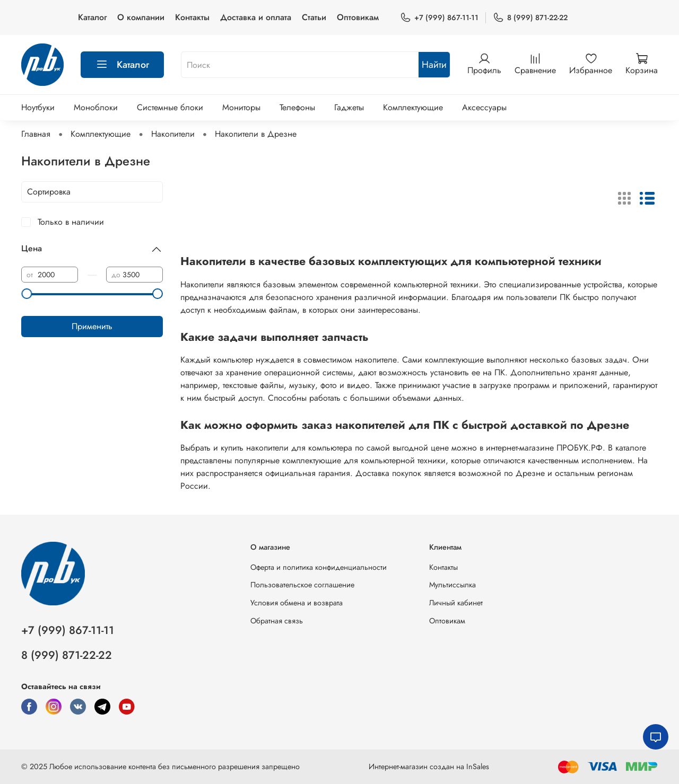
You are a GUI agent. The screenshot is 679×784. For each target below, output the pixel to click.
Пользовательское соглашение (302, 585)
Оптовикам (358, 17)
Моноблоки (96, 107)
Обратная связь (277, 621)
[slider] (27, 294)
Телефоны (297, 107)
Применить (92, 326)
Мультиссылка (452, 585)
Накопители (173, 134)
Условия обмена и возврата (297, 603)
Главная (36, 134)
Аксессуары (484, 107)
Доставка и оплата (256, 17)
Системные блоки (170, 107)
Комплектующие (413, 107)
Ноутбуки (38, 107)
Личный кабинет (456, 603)
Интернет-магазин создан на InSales (429, 767)
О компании (141, 17)
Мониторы (241, 107)
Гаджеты (349, 107)
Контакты (192, 17)
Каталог (92, 17)
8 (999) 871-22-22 (530, 18)
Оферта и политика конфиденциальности (319, 567)
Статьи (314, 17)
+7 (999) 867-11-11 (439, 18)
